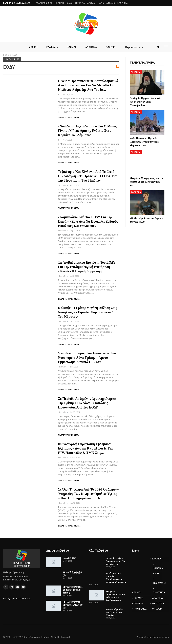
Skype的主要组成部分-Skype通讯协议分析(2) (73, 590)
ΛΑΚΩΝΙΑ (111, 3)
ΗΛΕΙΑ (101, 3)
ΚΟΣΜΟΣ (72, 47)
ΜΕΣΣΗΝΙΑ (122, 3)
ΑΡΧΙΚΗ (33, 47)
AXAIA (69, 3)
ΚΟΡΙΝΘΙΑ (59, 3)
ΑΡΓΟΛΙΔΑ (80, 3)
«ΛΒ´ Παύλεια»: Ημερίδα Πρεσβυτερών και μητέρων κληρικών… (116, 578)
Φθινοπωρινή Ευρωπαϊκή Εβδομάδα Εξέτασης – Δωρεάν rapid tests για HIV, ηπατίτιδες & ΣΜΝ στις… (85, 448)
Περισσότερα (133, 47)
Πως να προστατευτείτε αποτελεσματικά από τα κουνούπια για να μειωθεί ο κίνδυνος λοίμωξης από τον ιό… (88, 85)
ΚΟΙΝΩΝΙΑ (158, 568)
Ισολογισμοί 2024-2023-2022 (17, 599)
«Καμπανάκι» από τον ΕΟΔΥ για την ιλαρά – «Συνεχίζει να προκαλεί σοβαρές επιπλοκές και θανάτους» (88, 221)
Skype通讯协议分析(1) (73, 574)
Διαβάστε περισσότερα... (69, 117)
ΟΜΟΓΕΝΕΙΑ (158, 592)
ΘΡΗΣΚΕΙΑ (136, 72)
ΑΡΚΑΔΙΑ (91, 3)
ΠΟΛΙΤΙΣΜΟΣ (140, 609)
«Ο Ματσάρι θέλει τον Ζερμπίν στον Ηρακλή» (115, 612)
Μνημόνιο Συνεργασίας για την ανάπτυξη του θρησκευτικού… (115, 596)
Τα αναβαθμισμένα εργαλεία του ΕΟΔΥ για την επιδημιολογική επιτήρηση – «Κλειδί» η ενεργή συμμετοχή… (87, 267)
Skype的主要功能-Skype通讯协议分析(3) (73, 605)
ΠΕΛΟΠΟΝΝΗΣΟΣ (44, 3)
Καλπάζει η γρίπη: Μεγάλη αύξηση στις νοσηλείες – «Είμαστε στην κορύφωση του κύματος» (88, 312)
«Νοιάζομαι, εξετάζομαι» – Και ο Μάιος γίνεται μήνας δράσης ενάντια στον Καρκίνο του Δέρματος (87, 131)
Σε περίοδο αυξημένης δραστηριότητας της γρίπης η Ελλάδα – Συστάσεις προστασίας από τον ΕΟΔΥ (87, 403)
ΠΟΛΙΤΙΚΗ (111, 47)
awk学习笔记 (69, 558)
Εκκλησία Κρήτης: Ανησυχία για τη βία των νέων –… (115, 561)
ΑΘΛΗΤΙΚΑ (91, 47)
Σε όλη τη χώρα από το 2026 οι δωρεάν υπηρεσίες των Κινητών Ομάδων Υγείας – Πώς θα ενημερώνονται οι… (88, 494)
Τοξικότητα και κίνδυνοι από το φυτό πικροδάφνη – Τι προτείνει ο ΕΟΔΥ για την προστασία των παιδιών (87, 176)
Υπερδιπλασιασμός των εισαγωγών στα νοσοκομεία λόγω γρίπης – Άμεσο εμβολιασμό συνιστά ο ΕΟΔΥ (87, 357)
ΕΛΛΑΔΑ (51, 47)
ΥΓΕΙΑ (157, 573)
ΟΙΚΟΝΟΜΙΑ (158, 603)
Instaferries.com (161, 637)
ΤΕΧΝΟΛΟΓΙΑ (158, 583)
